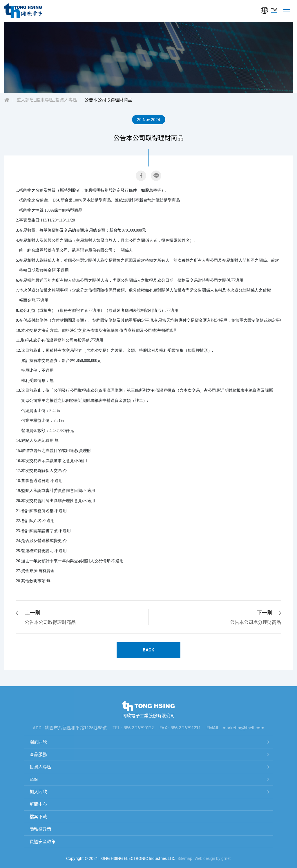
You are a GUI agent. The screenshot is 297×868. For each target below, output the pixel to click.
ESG (34, 779)
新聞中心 (38, 804)
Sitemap (185, 858)
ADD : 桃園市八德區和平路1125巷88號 (70, 728)
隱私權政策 (40, 829)
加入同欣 (38, 792)
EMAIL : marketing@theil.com (235, 728)
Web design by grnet (213, 858)
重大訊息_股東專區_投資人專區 (47, 100)
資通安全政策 (43, 842)
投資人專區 (40, 767)
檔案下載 (38, 817)
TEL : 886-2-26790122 (133, 728)
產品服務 (38, 755)
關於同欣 (38, 742)
